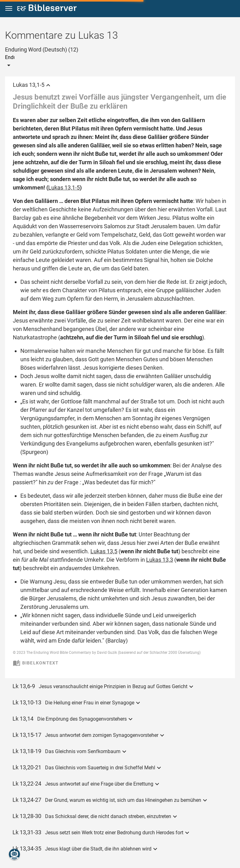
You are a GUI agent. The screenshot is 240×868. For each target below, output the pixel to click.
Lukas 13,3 (160, 560)
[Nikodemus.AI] (14, 854)
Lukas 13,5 (104, 551)
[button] (9, 9)
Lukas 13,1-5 (64, 187)
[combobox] (42, 57)
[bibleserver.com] (47, 9)
